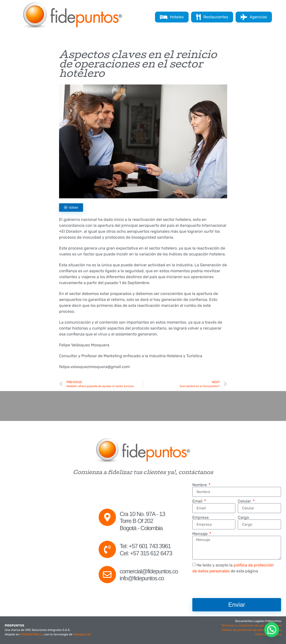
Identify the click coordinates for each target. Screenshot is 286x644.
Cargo (243, 518)
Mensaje (200, 534)
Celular (245, 501)
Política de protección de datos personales (252, 630)
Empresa (200, 518)
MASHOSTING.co (31, 634)
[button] (272, 630)
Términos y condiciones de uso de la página (251, 625)
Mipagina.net (82, 634)
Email (198, 501)
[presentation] (230, 586)
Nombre (200, 485)
